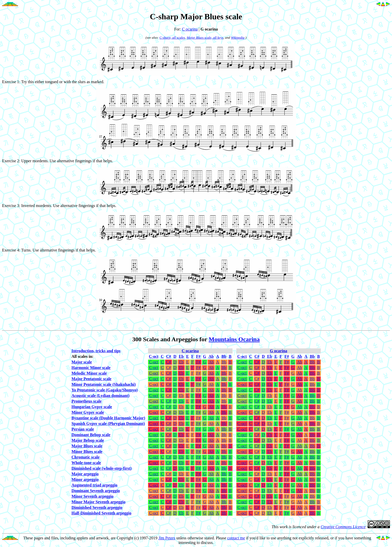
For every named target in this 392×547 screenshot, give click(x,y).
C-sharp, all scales (172, 38)
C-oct (154, 362)
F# (198, 362)
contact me (236, 538)
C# (169, 362)
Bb (224, 362)
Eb (181, 362)
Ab (211, 362)
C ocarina (190, 29)
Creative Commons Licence (343, 527)
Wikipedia (238, 38)
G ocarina (279, 351)
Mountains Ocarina (234, 339)
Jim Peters (167, 538)
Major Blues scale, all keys (205, 38)
